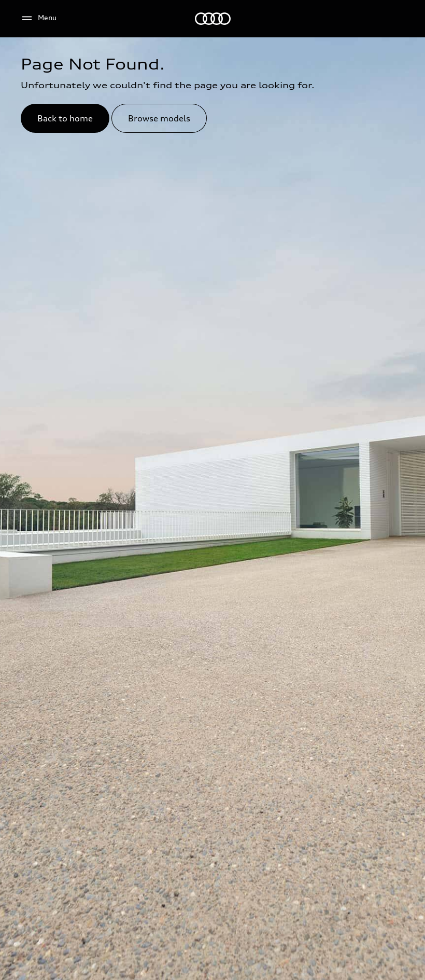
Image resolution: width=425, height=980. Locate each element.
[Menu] (39, 18)
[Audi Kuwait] (213, 19)
